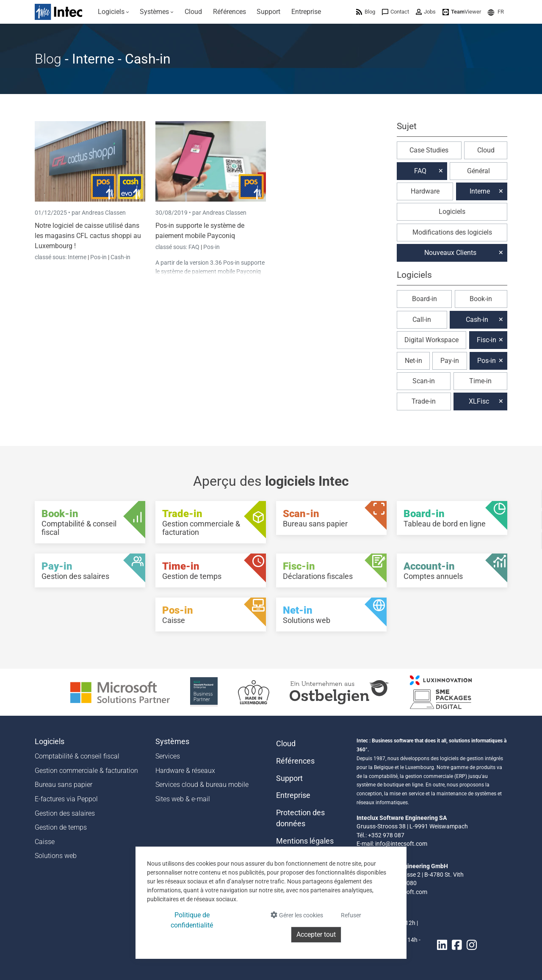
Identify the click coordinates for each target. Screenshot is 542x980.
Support (289, 778)
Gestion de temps (61, 827)
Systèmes (172, 742)
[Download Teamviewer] (462, 12)
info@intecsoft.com (401, 844)
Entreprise (293, 795)
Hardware (425, 191)
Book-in (481, 299)
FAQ (195, 247)
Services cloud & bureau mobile (202, 785)
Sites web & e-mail (183, 799)
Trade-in (424, 401)
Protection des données (300, 818)
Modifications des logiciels (452, 232)
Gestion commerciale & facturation (86, 771)
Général (478, 171)
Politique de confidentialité (192, 920)
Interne (78, 257)
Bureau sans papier (64, 785)
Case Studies (429, 150)
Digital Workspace (431, 340)
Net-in (413, 361)
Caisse (45, 842)
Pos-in (98, 257)
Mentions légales (305, 841)
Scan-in (424, 381)
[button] (496, 12)
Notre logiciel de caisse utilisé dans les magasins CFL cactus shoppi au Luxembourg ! (88, 236)
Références (295, 761)
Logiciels (452, 212)
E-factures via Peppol (66, 799)
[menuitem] (113, 12)
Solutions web (56, 856)
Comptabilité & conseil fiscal (77, 756)
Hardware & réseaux (185, 771)
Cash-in (120, 257)
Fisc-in (487, 340)
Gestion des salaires (65, 813)
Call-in (422, 320)
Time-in (480, 381)
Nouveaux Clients (450, 253)
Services (168, 756)
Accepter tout (316, 934)
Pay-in (450, 361)
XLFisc (479, 401)
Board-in (424, 299)
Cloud (486, 150)
